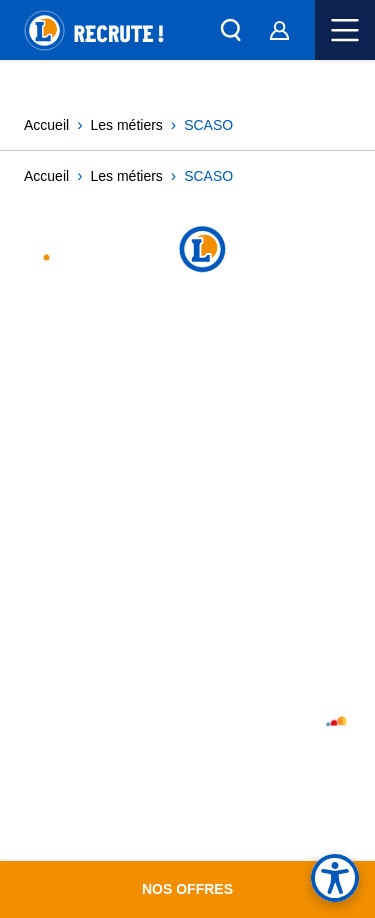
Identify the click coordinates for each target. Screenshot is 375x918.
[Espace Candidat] (279, 30)
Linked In (194, 341)
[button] (231, 30)
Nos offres (188, 889)
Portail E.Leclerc (87, 645)
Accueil (46, 126)
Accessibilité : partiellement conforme (167, 546)
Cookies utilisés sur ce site (123, 502)
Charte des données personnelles (149, 480)
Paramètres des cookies (111, 524)
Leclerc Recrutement (125, 251)
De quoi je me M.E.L (90, 623)
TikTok (257, 341)
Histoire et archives (98, 667)
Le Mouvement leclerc (105, 601)
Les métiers (124, 126)
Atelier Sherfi (293, 724)
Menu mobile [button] (345, 30)
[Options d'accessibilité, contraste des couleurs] (335, 878)
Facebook (226, 341)
